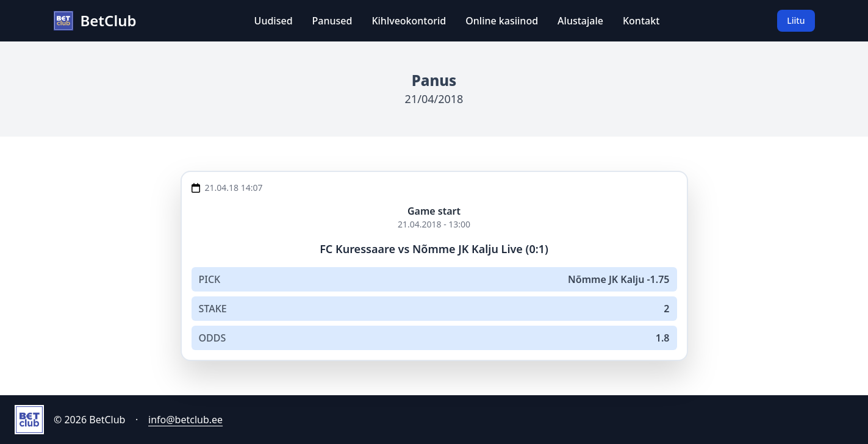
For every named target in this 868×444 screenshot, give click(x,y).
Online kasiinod (502, 21)
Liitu (796, 20)
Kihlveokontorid (409, 21)
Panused (332, 21)
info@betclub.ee (185, 420)
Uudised (274, 21)
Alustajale (580, 21)
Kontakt (641, 21)
